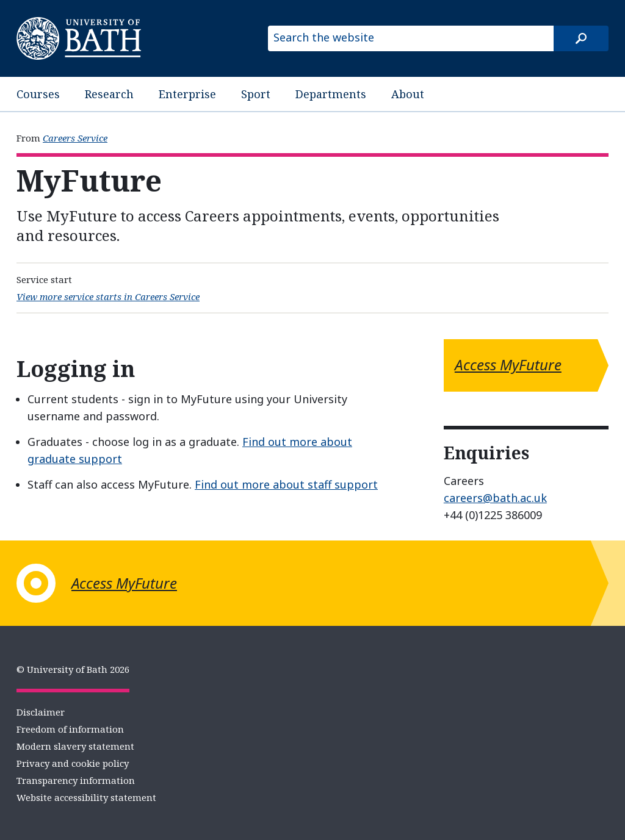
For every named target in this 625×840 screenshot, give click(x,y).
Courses (38, 94)
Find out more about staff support (286, 484)
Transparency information (76, 780)
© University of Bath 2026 (73, 669)
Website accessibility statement (86, 797)
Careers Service (75, 138)
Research (109, 94)
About (408, 94)
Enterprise (187, 94)
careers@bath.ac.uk (495, 498)
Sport (256, 94)
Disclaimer (41, 712)
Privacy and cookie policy (73, 763)
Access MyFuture (508, 364)
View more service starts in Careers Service (108, 296)
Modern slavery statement (75, 746)
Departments (331, 94)
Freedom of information (70, 729)
